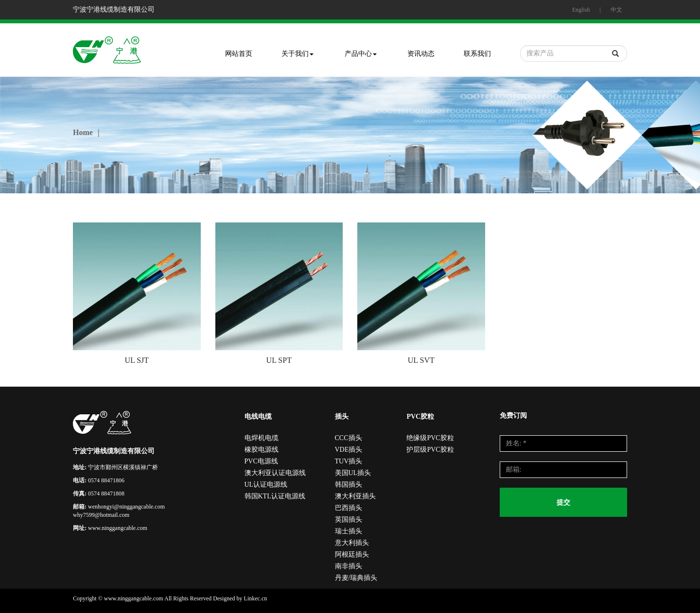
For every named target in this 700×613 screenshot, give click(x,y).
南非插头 (349, 566)
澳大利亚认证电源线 (275, 473)
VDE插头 (349, 450)
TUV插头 (349, 461)
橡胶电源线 (262, 450)
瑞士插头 (349, 531)
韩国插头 (349, 485)
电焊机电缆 (262, 438)
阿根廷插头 (352, 554)
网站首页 (239, 54)
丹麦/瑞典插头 (356, 578)
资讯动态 (421, 54)
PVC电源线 (261, 461)
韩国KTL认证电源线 (275, 496)
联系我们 (477, 54)
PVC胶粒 (420, 417)
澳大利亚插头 (355, 496)
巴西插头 (349, 508)
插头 (342, 417)
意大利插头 (352, 543)
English (581, 10)
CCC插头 (349, 438)
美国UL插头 (353, 473)
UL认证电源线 (266, 485)
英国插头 (349, 519)
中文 (616, 10)
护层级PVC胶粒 (430, 450)
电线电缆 (258, 417)
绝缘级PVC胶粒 (430, 438)
